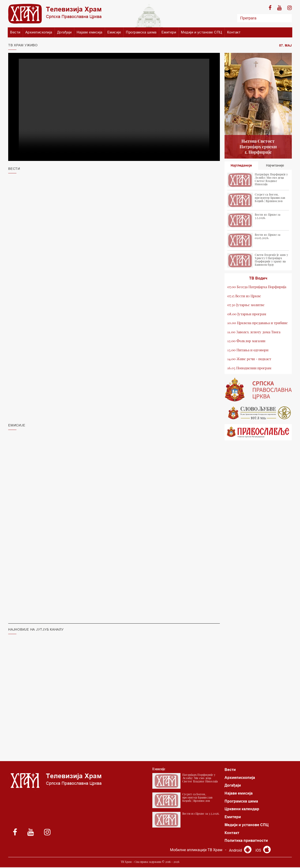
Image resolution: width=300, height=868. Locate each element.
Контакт (234, 32)
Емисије (114, 32)
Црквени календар (242, 809)
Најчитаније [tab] (275, 166)
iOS (263, 851)
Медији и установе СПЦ (202, 32)
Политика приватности (246, 841)
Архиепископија (39, 32)
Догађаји (64, 32)
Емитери (169, 32)
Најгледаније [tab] (241, 166)
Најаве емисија (90, 32)
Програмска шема (141, 32)
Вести (15, 32)
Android (240, 851)
